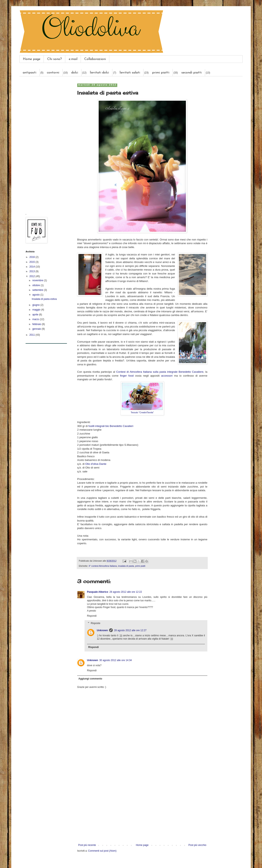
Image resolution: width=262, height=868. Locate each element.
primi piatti (161, 73)
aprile (36, 315)
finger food (127, 376)
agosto (36, 295)
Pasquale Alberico (98, 592)
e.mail (73, 59)
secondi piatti (191, 73)
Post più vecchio (197, 845)
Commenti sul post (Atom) (102, 851)
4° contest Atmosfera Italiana (103, 566)
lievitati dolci (99, 73)
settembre (38, 290)
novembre (38, 280)
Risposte (95, 623)
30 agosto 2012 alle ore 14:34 (116, 660)
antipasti (29, 73)
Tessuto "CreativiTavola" (142, 412)
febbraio (37, 324)
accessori (167, 376)
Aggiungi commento (90, 679)
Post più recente (87, 845)
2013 (33, 271)
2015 (33, 262)
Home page (32, 59)
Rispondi (92, 616)
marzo (36, 319)
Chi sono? (55, 59)
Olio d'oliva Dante (96, 464)
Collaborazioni (95, 59)
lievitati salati (130, 73)
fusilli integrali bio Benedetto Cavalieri (111, 426)
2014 (33, 267)
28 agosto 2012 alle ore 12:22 (126, 592)
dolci (75, 73)
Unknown (102, 630)
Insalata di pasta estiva (44, 299)
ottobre (37, 285)
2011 (33, 335)
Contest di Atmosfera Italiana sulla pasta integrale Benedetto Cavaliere (160, 372)
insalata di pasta (126, 566)
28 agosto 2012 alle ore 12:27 (130, 630)
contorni (53, 73)
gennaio (37, 329)
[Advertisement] (142, 810)
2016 (33, 257)
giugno (36, 305)
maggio (37, 310)
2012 (33, 276)
